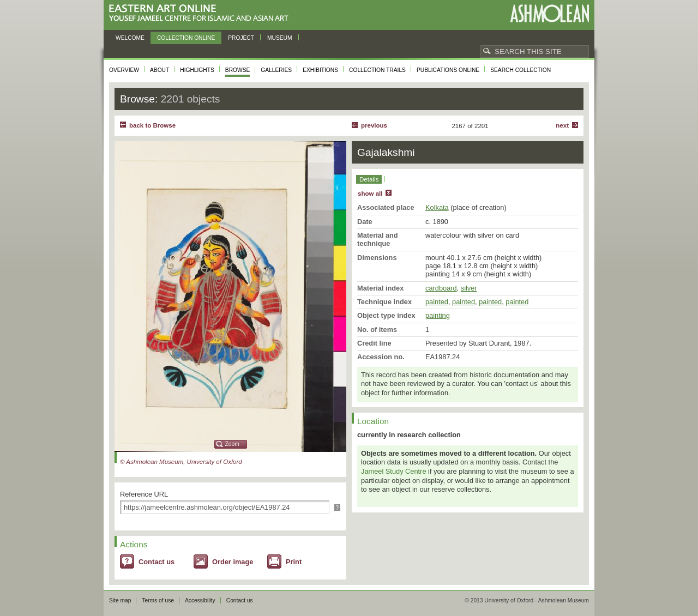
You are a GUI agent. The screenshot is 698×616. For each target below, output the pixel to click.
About (160, 70)
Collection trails (377, 70)
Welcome (130, 38)
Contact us (157, 562)
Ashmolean (549, 13)
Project (241, 38)
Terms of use (158, 600)
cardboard (441, 288)
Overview (124, 70)
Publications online (448, 70)
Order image (233, 562)
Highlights (197, 70)
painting (438, 315)
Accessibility (200, 600)
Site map (120, 600)
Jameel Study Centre (394, 471)
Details (369, 179)
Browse (238, 70)
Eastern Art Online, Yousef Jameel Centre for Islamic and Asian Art (201, 13)
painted (437, 302)
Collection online (186, 38)
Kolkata (437, 207)
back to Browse (152, 125)
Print (294, 562)
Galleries (276, 70)
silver (469, 288)
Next (562, 125)
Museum (280, 38)
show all (370, 194)
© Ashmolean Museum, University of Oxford (181, 462)
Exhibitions (320, 70)
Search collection (521, 70)
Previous (374, 125)
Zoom (232, 444)
